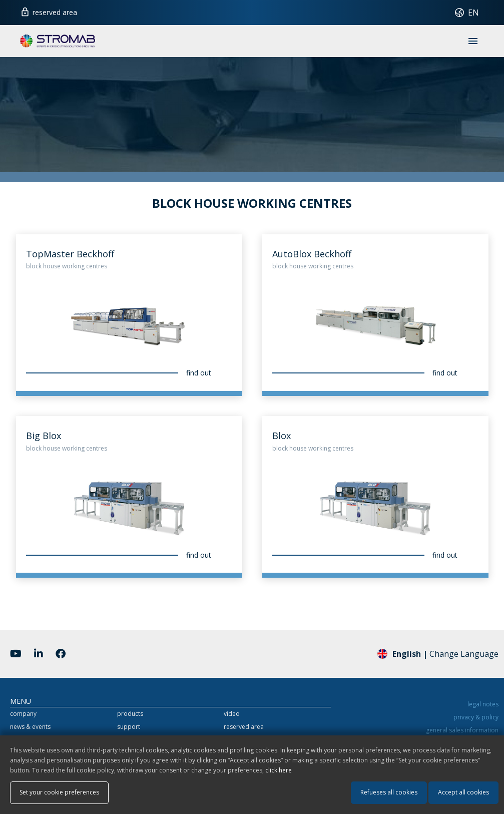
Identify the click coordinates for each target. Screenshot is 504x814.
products (130, 714)
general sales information (462, 730)
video (232, 714)
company (23, 714)
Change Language (438, 653)
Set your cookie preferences (59, 792)
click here (279, 770)
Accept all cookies (463, 792)
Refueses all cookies (389, 792)
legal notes (483, 704)
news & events (30, 727)
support (129, 727)
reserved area (49, 11)
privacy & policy (476, 717)
